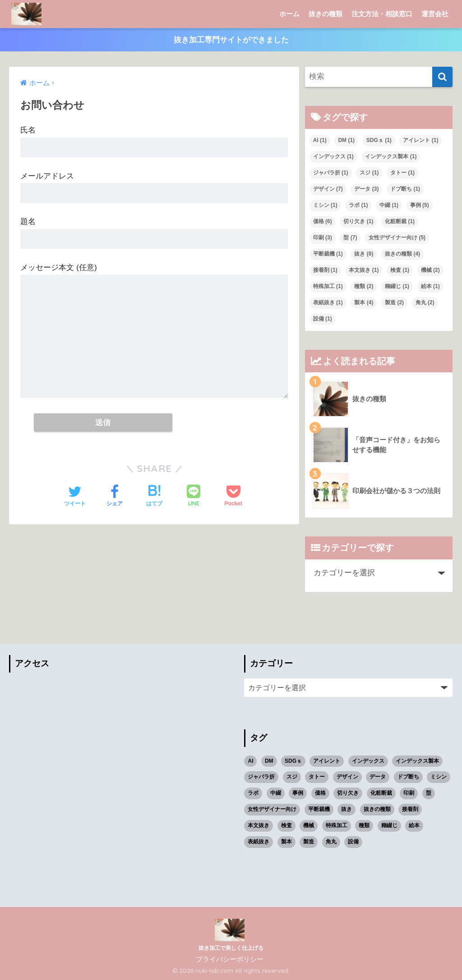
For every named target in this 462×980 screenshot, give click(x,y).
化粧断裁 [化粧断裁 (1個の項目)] (400, 221)
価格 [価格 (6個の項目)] (323, 221)
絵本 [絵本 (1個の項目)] (430, 286)
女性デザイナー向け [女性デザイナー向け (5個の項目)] (397, 238)
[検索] (442, 77)
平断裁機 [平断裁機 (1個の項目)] (328, 254)
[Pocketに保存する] (233, 497)
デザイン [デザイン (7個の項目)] (328, 189)
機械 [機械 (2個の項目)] (430, 270)
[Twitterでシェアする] (75, 497)
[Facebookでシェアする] (115, 497)
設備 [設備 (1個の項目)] (323, 319)
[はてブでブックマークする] (154, 497)
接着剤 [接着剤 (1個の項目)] (325, 270)
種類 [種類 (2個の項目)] (364, 286)
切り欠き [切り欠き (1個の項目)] (358, 221)
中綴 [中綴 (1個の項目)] (389, 205)
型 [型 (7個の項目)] (350, 238)
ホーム (289, 14)
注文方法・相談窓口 (382, 14)
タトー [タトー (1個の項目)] (402, 173)
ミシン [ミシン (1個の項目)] (325, 205)
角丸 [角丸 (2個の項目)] (425, 302)
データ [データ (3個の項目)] (366, 189)
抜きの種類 (326, 14)
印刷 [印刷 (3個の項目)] (323, 238)
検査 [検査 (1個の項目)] (400, 270)
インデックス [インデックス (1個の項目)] (333, 156)
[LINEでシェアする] (194, 497)
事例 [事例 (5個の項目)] (420, 205)
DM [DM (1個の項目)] (346, 140)
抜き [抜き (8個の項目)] (364, 254)
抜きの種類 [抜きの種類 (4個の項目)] (402, 254)
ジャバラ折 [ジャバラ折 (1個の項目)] (331, 173)
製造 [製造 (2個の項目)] (394, 302)
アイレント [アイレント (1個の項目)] (420, 140)
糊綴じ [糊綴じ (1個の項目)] (397, 286)
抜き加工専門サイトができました (231, 40)
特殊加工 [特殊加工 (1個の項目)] (328, 286)
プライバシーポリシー (230, 959)
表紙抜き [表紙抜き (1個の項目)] (328, 302)
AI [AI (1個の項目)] (320, 140)
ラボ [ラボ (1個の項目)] (358, 205)
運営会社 (435, 14)
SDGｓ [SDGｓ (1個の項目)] (379, 140)
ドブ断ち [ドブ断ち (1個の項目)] (405, 189)
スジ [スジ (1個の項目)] (369, 173)
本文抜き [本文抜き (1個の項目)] (364, 270)
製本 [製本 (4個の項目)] (364, 302)
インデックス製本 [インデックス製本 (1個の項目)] (391, 156)
